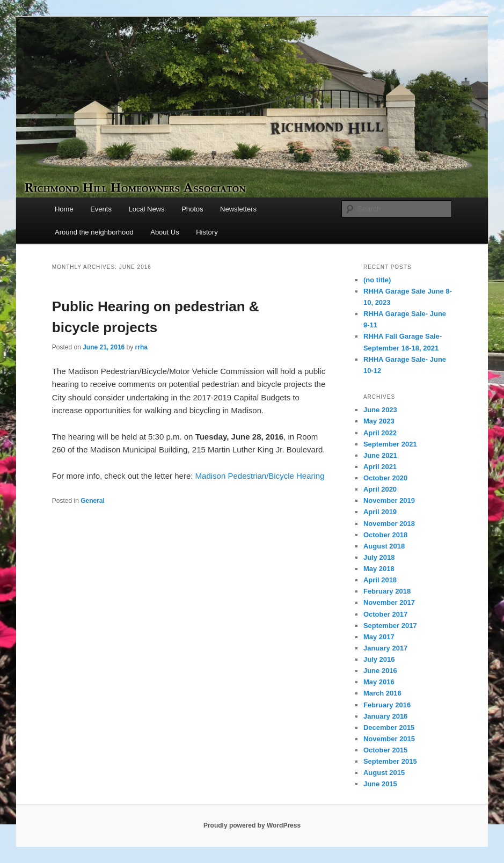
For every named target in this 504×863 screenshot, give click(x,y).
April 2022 (380, 433)
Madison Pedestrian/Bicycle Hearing (260, 476)
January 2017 (385, 648)
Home (64, 209)
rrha (141, 347)
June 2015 (380, 784)
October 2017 (385, 614)
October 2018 (385, 535)
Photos (192, 209)
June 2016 (380, 671)
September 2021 (390, 444)
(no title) (377, 280)
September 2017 (390, 626)
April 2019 (380, 512)
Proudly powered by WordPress (252, 825)
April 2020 (380, 489)
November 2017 (389, 602)
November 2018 (389, 524)
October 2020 (385, 478)
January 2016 (385, 716)
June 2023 (380, 410)
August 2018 (384, 546)
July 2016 (379, 659)
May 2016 (379, 682)
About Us (165, 232)
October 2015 (385, 750)
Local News (146, 209)
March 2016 (382, 693)
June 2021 (380, 455)
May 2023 (379, 421)
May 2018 (379, 569)
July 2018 (379, 557)
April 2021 (380, 467)
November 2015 (389, 739)
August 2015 (384, 773)
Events (101, 209)
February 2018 (387, 591)
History (207, 232)
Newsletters (238, 209)
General (93, 501)
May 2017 (379, 637)
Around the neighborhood (94, 232)
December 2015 (389, 727)
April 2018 (380, 580)
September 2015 (390, 761)
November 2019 (389, 500)
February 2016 (387, 705)
